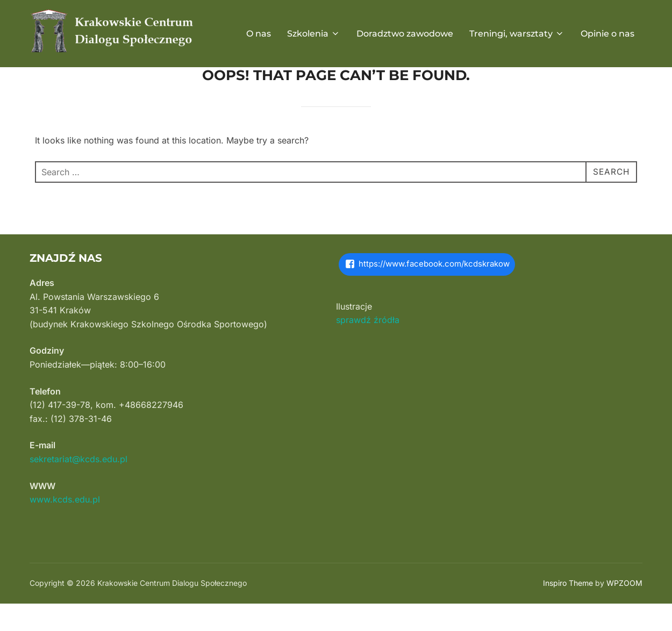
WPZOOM (624, 610)
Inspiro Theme (568, 610)
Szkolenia (314, 34)
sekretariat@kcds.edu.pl (78, 486)
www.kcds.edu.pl (65, 527)
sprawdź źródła (368, 347)
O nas (259, 34)
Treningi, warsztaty (517, 34)
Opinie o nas (607, 34)
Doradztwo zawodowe (405, 34)
